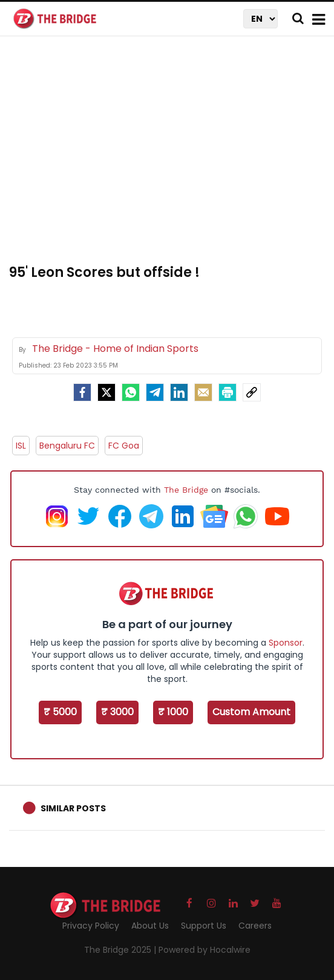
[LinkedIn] (179, 392)
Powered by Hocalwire (205, 950)
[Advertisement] (172, 157)
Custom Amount (251, 712)
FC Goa (124, 446)
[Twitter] (106, 392)
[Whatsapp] (131, 392)
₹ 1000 (173, 712)
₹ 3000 (117, 712)
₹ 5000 (60, 712)
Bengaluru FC (67, 446)
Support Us (204, 926)
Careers (255, 926)
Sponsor (286, 643)
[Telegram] (155, 392)
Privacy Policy (91, 926)
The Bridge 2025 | (121, 950)
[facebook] (82, 392)
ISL (21, 446)
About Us (150, 926)
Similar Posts (73, 808)
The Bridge (186, 490)
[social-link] (252, 392)
